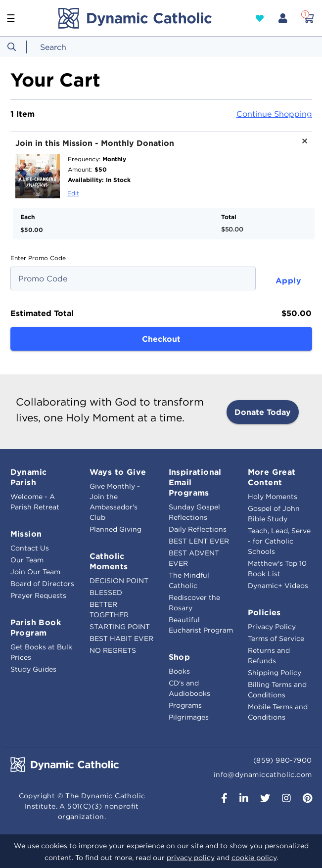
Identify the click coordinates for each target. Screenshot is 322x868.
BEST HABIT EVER (121, 639)
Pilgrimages (189, 717)
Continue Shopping (274, 114)
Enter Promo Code (38, 258)
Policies (264, 612)
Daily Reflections (198, 529)
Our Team (27, 560)
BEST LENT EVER (199, 541)
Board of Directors (42, 584)
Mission (26, 534)
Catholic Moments (109, 561)
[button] (260, 18)
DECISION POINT (119, 581)
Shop (180, 657)
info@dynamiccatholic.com (263, 775)
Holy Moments (273, 497)
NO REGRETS (113, 650)
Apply (289, 280)
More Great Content (272, 477)
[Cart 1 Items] (308, 18)
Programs (185, 705)
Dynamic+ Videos (278, 586)
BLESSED (106, 593)
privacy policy (191, 858)
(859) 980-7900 (283, 760)
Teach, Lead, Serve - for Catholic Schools (279, 541)
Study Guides (33, 669)
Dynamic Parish (29, 477)
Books (179, 671)
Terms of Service (276, 639)
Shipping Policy (275, 673)
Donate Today (263, 412)
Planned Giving (115, 529)
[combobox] (72, 47)
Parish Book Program (36, 627)
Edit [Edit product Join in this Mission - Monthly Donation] (73, 193)
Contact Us (30, 548)
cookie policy (254, 858)
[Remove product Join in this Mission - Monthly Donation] (301, 145)
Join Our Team (35, 572)
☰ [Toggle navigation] (11, 18)
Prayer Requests (38, 595)
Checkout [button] (161, 339)
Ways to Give (118, 472)
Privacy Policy (272, 627)
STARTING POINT (120, 627)
